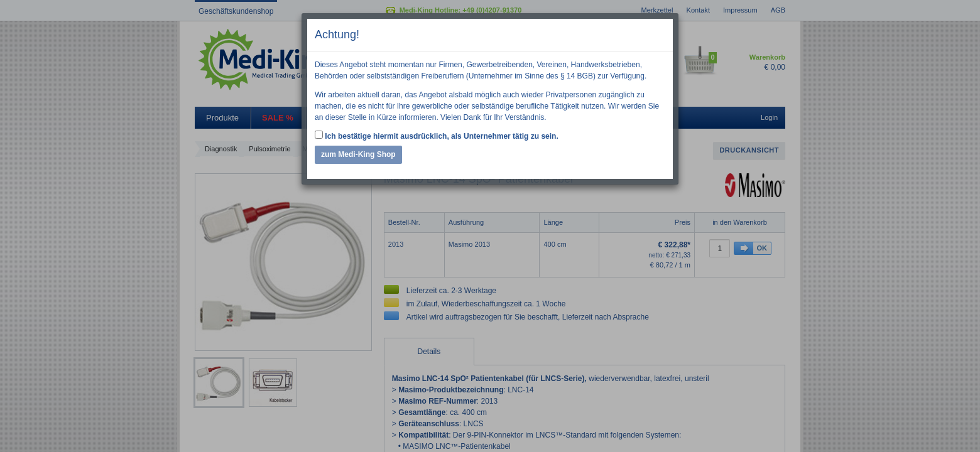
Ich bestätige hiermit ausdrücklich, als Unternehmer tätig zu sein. (437, 136)
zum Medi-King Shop (358, 154)
